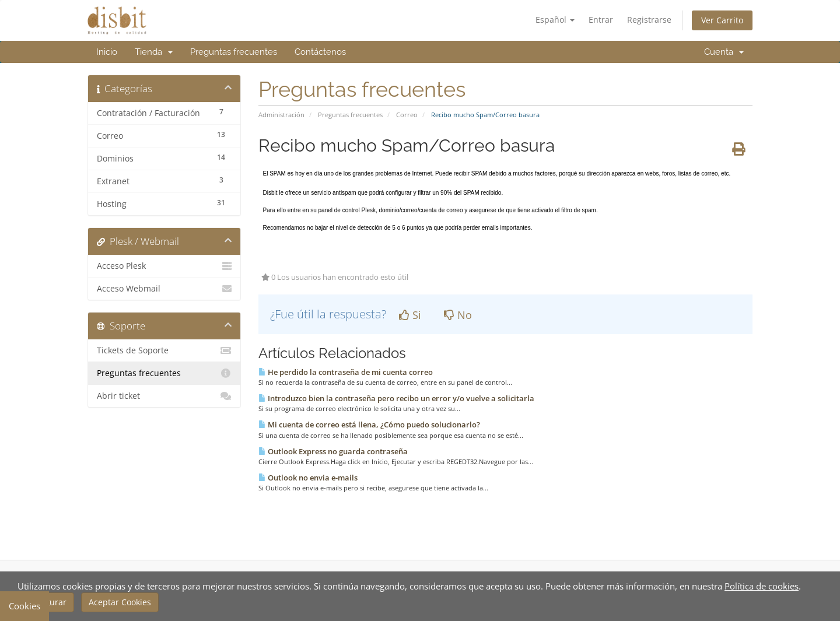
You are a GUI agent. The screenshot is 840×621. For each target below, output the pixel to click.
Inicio (107, 52)
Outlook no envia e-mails (308, 478)
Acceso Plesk (164, 266)
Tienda (154, 52)
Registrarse (649, 20)
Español (555, 20)
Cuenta (724, 52)
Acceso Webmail (164, 289)
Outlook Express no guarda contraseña (333, 451)
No (458, 315)
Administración (281, 115)
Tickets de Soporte (164, 350)
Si (410, 315)
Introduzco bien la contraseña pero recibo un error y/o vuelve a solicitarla (396, 398)
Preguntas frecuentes (234, 52)
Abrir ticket (164, 396)
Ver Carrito (722, 20)
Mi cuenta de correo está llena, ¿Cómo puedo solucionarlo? (369, 424)
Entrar (601, 20)
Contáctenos (320, 52)
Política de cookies (762, 586)
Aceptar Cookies (120, 602)
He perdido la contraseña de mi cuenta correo (346, 372)
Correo (407, 115)
